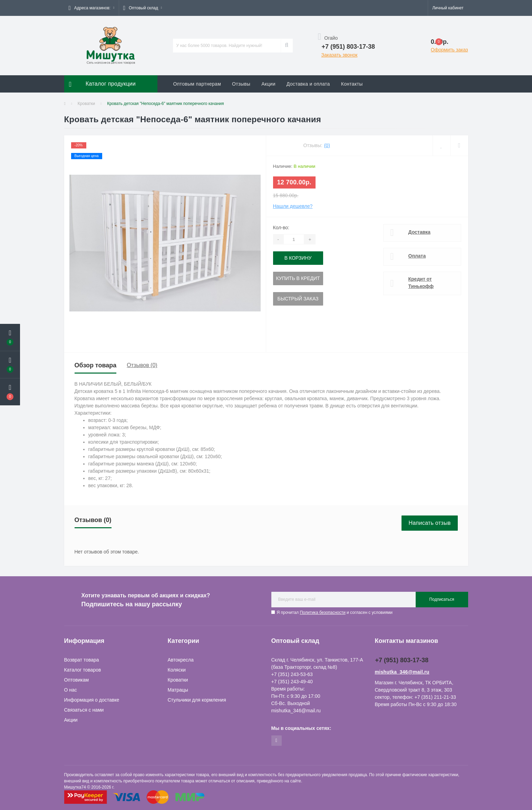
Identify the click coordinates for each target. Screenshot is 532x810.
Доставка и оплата (308, 84)
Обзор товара (96, 365)
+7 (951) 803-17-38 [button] (402, 660)
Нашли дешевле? (293, 206)
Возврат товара (82, 660)
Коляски (177, 670)
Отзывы (241, 84)
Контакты (352, 84)
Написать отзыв (429, 523)
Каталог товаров (83, 670)
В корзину (298, 258)
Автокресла (181, 660)
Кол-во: (281, 228)
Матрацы (178, 690)
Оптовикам (77, 680)
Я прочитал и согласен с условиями (335, 613)
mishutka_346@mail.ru (402, 672)
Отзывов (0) (142, 365)
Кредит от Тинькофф (421, 283)
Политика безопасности (322, 613)
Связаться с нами (84, 710)
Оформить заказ (449, 50)
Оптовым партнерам (197, 84)
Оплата (417, 256)
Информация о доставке (92, 700)
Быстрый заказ (298, 299)
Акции (268, 84)
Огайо (328, 38)
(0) (327, 145)
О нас (71, 690)
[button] (91, 8)
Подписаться (442, 599)
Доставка (419, 232)
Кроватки (86, 104)
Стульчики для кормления (197, 700)
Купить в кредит (298, 278)
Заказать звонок (340, 55)
